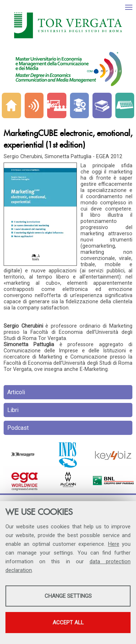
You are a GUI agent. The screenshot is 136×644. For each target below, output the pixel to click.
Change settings (68, 596)
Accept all (68, 623)
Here (114, 544)
